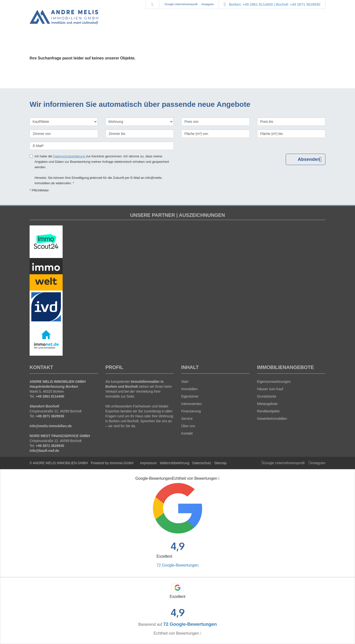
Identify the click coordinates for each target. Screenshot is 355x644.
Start (185, 382)
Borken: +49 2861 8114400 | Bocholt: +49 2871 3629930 (275, 4)
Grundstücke (267, 396)
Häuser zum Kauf (270, 389)
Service (187, 419)
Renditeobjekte (268, 411)
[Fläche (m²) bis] (291, 134)
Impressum (148, 463)
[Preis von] (215, 122)
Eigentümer (190, 396)
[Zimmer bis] (140, 134)
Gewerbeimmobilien (272, 419)
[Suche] (152, 4)
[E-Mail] (102, 146)
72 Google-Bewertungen (177, 565)
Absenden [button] (310, 159)
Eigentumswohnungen (274, 382)
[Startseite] (64, 17)
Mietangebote (267, 404)
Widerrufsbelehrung (175, 463)
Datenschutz (202, 463)
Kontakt (187, 433)
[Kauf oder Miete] (64, 122)
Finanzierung (191, 411)
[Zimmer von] (64, 134)
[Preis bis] (291, 122)
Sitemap (220, 463)
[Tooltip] (219, 478)
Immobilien (189, 389)
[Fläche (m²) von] (215, 134)
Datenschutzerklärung (69, 156)
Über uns (188, 426)
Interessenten (191, 404)
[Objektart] (140, 122)
